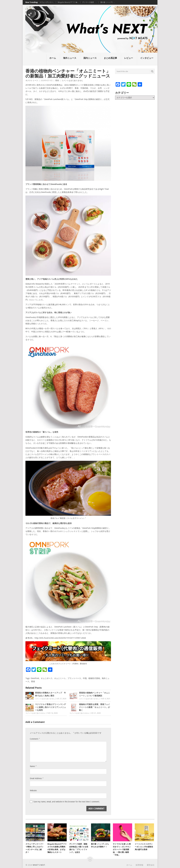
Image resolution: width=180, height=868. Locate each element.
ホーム (53, 58)
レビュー (129, 58)
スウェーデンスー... (47, 2)
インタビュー (147, 58)
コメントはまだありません (72, 80)
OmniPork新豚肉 (53, 85)
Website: (33, 790)
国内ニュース (90, 58)
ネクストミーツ (32, 80)
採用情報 (139, 865)
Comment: (35, 739)
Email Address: (37, 778)
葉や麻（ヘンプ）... (108, 2)
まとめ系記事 (110, 58)
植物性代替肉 (94, 678)
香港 (57, 80)
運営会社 (151, 865)
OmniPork (35, 678)
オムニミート (60, 678)
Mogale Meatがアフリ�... (68, 2)
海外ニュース (70, 58)
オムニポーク (47, 678)
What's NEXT (39, 865)
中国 (85, 678)
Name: (33, 766)
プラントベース (74, 678)
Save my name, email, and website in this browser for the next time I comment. (67, 802)
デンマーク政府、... (89, 2)
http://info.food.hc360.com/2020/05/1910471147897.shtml (60, 638)
